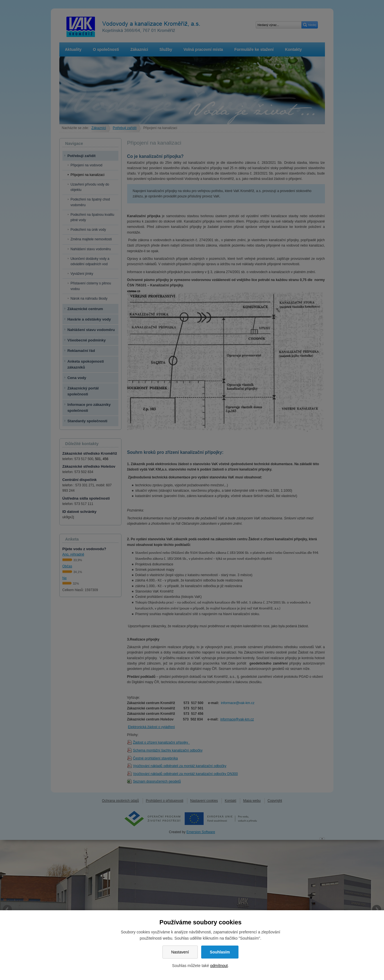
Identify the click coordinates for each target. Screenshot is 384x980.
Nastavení (180, 952)
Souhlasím (220, 952)
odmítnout (219, 966)
